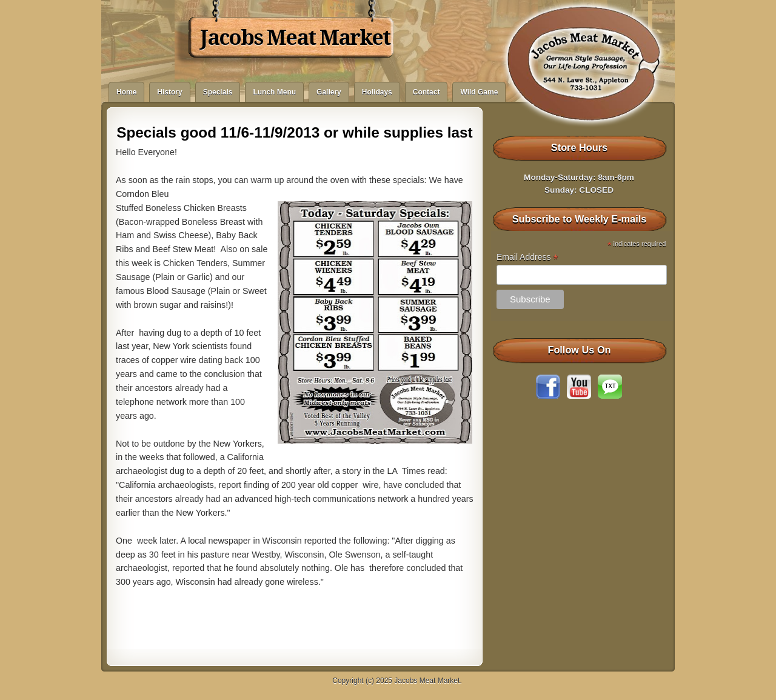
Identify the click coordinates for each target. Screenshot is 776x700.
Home (126, 92)
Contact (426, 92)
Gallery (329, 92)
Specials (218, 92)
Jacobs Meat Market (295, 38)
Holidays (377, 92)
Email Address (527, 257)
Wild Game (479, 92)
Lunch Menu (274, 92)
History (169, 92)
